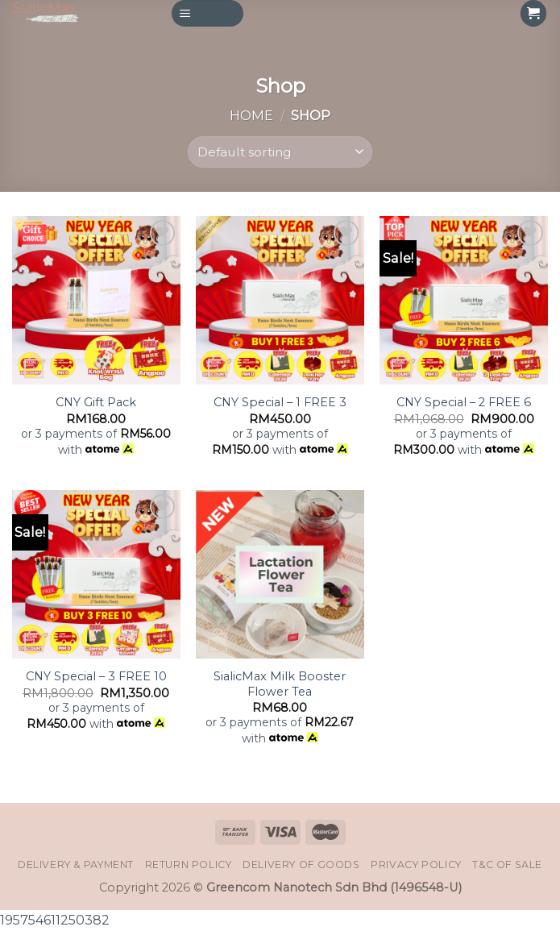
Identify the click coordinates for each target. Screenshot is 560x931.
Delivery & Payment (76, 864)
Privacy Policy (416, 864)
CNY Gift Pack (96, 402)
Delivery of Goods (301, 864)
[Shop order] (280, 152)
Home (251, 115)
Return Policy (189, 864)
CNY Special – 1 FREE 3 (280, 402)
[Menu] (208, 13)
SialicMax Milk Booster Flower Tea (280, 684)
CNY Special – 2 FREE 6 (464, 402)
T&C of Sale (507, 864)
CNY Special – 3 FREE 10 (96, 676)
